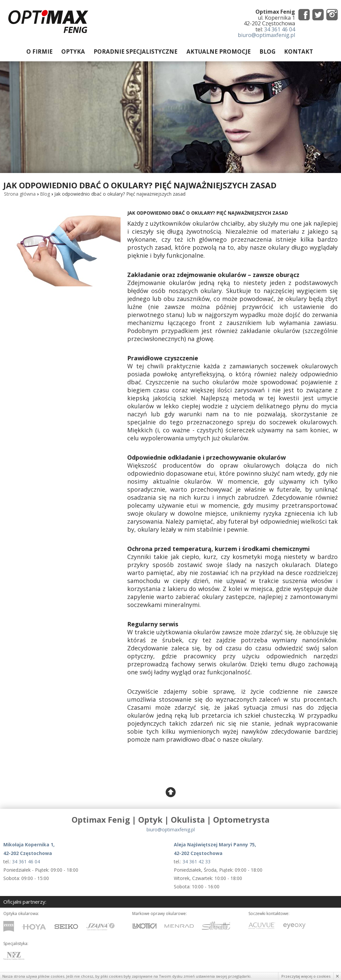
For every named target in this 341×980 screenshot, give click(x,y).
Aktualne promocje (219, 51)
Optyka (73, 51)
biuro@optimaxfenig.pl (266, 35)
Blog (267, 51)
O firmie (40, 51)
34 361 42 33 (196, 861)
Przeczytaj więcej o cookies (306, 976)
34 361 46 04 (280, 29)
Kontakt (299, 51)
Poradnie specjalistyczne (136, 51)
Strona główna (20, 195)
